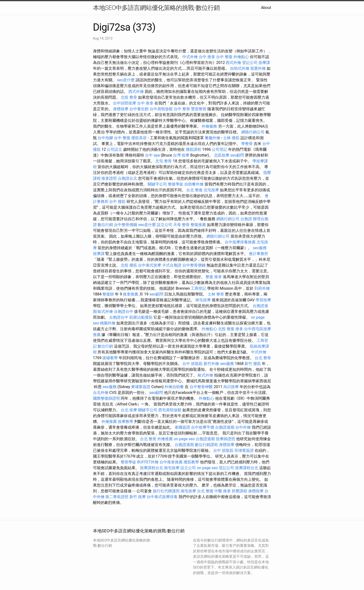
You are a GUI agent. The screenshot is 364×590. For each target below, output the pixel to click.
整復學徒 (176, 184)
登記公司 (250, 63)
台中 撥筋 (117, 202)
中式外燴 (190, 57)
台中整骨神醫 (201, 387)
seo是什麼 (126, 80)
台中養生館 (139, 109)
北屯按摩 (211, 190)
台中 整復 (224, 57)
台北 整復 (194, 190)
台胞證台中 (124, 312)
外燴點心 (241, 57)
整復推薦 (198, 225)
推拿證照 (109, 178)
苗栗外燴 (258, 68)
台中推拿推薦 (171, 462)
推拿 (239, 329)
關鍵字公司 (157, 184)
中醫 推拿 (223, 491)
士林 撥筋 (231, 138)
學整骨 (247, 144)
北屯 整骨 (164, 161)
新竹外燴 (211, 364)
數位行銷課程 (206, 445)
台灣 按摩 (181, 155)
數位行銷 (105, 225)
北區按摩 (222, 155)
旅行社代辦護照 (166, 491)
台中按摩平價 (203, 427)
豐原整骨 (199, 109)
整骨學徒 (128, 462)
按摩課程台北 (152, 468)
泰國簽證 (182, 427)
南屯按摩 (203, 300)
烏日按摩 (231, 387)
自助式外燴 (240, 68)
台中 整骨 (182, 109)
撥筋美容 (139, 138)
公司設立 (114, 149)
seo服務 (260, 248)
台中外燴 (243, 427)
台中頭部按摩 (125, 103)
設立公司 (165, 225)
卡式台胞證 (172, 265)
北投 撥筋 (129, 265)
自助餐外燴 (194, 184)
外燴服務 (209, 126)
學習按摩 (263, 300)
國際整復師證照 (106, 398)
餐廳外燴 (212, 138)
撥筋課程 (193, 149)
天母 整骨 (181, 225)
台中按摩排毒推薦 (240, 242)
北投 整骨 (129, 97)
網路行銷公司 (253, 132)
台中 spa (152, 155)
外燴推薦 (109, 422)
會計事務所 (258, 254)
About (266, 8)
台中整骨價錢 (126, 225)
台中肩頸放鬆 (161, 109)
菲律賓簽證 (244, 450)
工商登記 (199, 288)
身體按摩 (121, 109)
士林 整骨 (216, 294)
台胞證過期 (225, 427)
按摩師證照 (225, 439)
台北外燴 (101, 393)
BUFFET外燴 (148, 462)
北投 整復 (226, 329)
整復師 (108, 294)
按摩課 (264, 63)
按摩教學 (126, 422)
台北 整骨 (263, 358)
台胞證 (246, 219)
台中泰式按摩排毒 (162, 497)
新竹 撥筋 (253, 364)
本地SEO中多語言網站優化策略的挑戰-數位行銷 (156, 8)
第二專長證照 (117, 497)
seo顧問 (237, 155)
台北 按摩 (129, 410)
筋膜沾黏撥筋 (141, 317)
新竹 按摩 (138, 497)
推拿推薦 (131, 294)
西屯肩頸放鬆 (170, 410)
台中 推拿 (207, 57)
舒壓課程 (239, 491)
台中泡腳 (105, 138)
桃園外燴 (108, 323)
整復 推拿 (214, 277)
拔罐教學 (110, 358)
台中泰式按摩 (150, 265)
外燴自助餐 (174, 387)
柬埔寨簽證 (141, 387)
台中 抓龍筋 (192, 364)
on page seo (184, 439)
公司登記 (219, 149)
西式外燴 (233, 63)
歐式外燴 (105, 312)
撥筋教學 (191, 462)
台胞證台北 (127, 178)
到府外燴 (262, 288)
